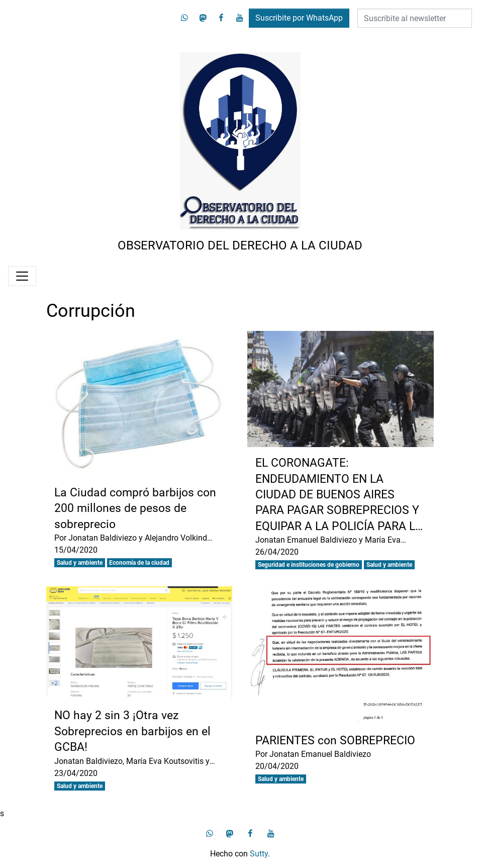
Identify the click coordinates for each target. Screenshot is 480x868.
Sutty (259, 854)
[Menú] (22, 276)
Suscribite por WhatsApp (299, 18)
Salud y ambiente (80, 563)
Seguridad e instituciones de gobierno (309, 565)
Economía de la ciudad (139, 563)
